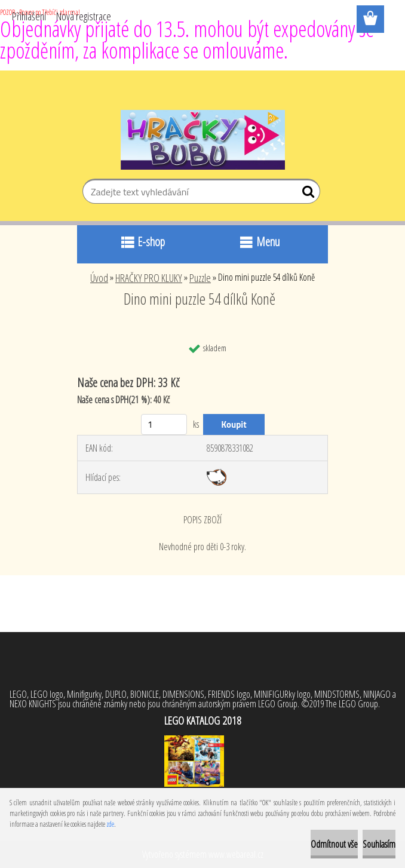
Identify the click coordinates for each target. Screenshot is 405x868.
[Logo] (203, 140)
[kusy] (164, 424)
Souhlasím (379, 844)
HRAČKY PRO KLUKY (149, 278)
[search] (306, 194)
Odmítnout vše (334, 844)
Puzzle (200, 278)
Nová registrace (84, 16)
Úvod (99, 278)
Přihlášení (29, 16)
